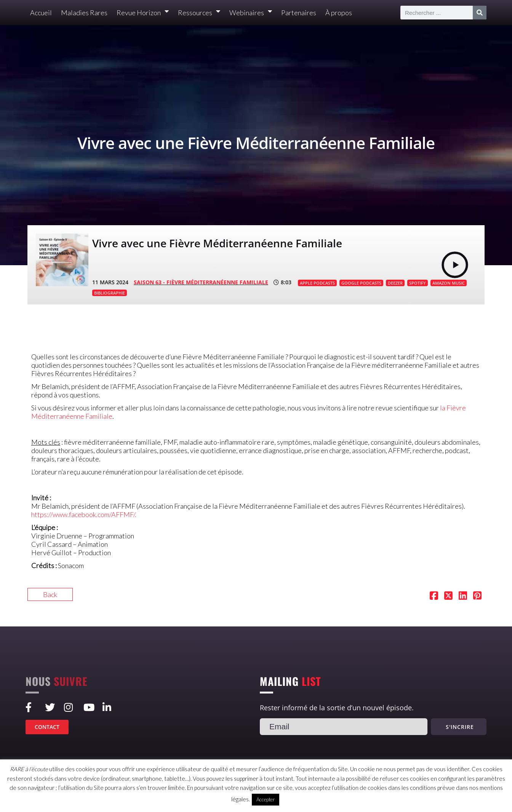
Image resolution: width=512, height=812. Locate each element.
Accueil (41, 13)
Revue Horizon (143, 13)
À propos (339, 13)
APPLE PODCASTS (317, 283)
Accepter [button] (266, 799)
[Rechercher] (480, 13)
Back (50, 594)
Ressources (199, 13)
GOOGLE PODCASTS (361, 283)
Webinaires (251, 13)
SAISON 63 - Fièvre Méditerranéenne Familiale (201, 282)
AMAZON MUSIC (449, 283)
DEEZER (395, 283)
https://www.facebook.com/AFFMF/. (84, 514)
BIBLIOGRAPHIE (110, 293)
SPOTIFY (418, 283)
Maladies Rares (84, 13)
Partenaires (299, 13)
